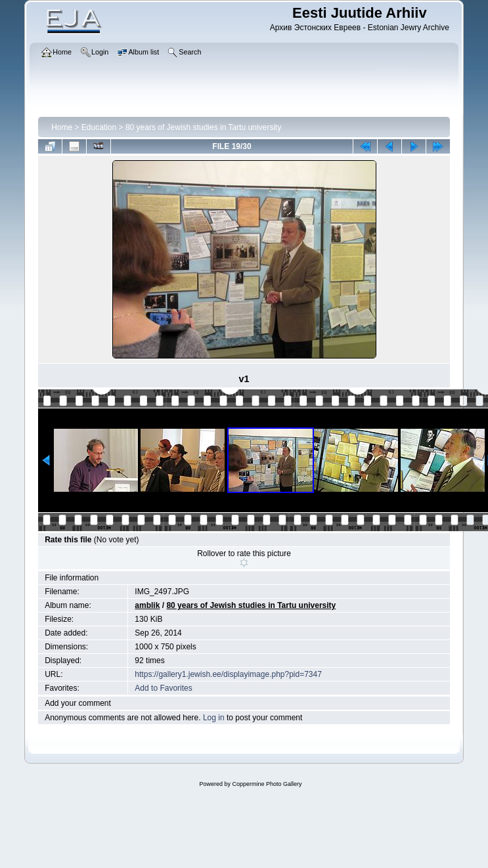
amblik (147, 605)
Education (99, 127)
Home (62, 127)
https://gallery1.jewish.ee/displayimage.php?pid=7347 (228, 674)
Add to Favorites (163, 688)
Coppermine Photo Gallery (267, 784)
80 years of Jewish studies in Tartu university (203, 127)
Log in (214, 718)
